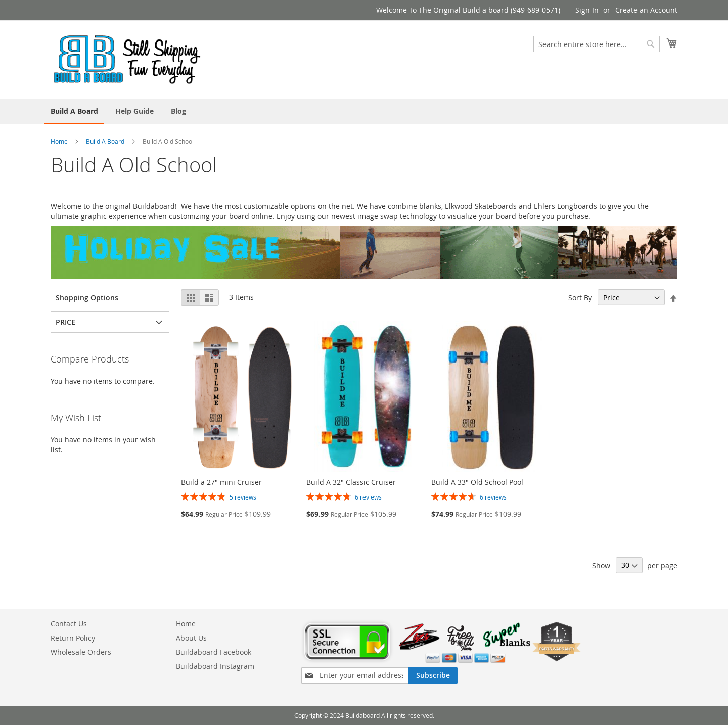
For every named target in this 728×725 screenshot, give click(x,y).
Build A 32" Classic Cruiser (351, 482)
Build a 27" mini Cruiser (221, 482)
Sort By (580, 298)
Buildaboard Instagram (215, 666)
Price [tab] (65, 322)
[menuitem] (74, 112)
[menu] (364, 112)
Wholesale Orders (81, 652)
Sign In (587, 10)
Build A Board (105, 141)
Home (59, 141)
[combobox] (597, 44)
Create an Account (646, 10)
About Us (191, 638)
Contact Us (69, 624)
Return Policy (73, 638)
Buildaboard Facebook (214, 652)
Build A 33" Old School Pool (477, 482)
